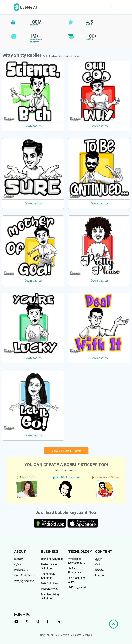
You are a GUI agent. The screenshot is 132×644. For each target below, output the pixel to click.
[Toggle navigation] (114, 7)
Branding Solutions (52, 559)
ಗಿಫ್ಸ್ (98, 564)
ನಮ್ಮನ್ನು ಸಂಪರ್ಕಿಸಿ (24, 581)
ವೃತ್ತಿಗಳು (19, 564)
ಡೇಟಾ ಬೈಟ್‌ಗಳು (50, 589)
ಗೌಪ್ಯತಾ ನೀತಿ (21, 570)
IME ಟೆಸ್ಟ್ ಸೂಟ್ (77, 587)
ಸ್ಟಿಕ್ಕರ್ (99, 559)
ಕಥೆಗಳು (99, 570)
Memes (100, 575)
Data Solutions (50, 583)
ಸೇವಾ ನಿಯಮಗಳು (24, 575)
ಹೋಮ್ (19, 559)
